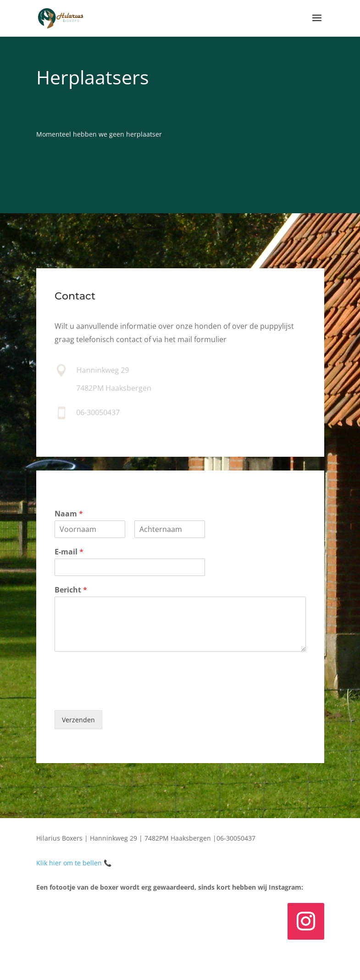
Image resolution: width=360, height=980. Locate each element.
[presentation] (124, 695)
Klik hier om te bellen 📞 (74, 863)
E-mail (69, 552)
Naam (69, 514)
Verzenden (78, 720)
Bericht (71, 590)
